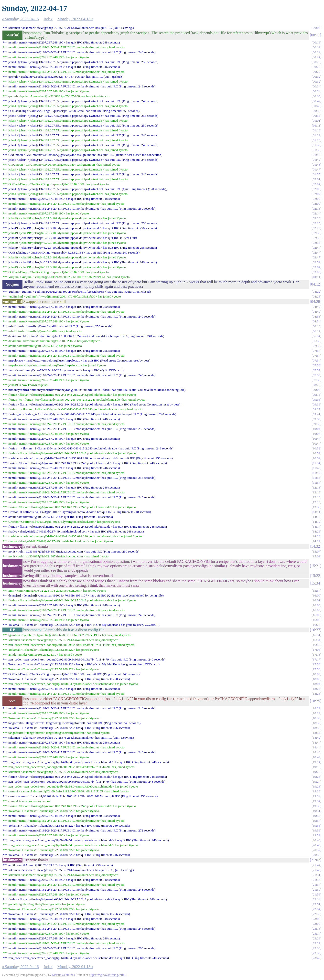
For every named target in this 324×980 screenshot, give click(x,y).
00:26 (316, 62)
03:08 (316, 272)
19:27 (316, 782)
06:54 (316, 336)
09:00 (316, 390)
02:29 (316, 228)
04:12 (315, 284)
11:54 (317, 483)
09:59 (316, 419)
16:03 (316, 605)
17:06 (316, 650)
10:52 (316, 448)
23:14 (316, 933)
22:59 (316, 914)
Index (48, 19)
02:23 (316, 218)
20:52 (316, 850)
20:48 (316, 845)
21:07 (315, 860)
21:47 (316, 865)
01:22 (316, 135)
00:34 (316, 86)
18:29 (316, 708)
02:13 (316, 208)
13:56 (316, 507)
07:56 (316, 365)
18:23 (316, 689)
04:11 (317, 277)
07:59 (316, 380)
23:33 (316, 948)
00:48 (316, 106)
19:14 (316, 762)
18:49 (316, 757)
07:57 (316, 370)
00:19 (316, 42)
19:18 (316, 767)
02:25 (316, 223)
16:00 (316, 595)
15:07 (316, 551)
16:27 (315, 630)
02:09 (316, 199)
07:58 (316, 375)
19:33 (316, 791)
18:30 (316, 718)
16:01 (316, 600)
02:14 (316, 213)
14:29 (316, 541)
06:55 (316, 341)
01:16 (316, 130)
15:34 (315, 583)
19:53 (316, 816)
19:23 (316, 777)
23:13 (316, 929)
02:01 (316, 179)
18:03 (316, 674)
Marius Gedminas (63, 975)
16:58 (316, 645)
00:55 (316, 111)
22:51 (316, 904)
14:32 (315, 546)
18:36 (316, 728)
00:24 (316, 52)
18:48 (316, 752)
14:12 (316, 517)
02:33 (316, 233)
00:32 (316, 77)
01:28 (316, 140)
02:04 (316, 184)
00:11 (315, 35)
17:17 (316, 659)
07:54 (316, 351)
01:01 (316, 121)
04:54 (316, 321)
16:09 (316, 615)
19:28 (316, 786)
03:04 (316, 267)
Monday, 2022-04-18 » (75, 19)
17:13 (316, 655)
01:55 (316, 174)
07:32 (316, 346)
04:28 (316, 296)
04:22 (316, 292)
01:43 (316, 165)
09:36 (316, 399)
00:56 (316, 116)
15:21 (315, 566)
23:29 (316, 943)
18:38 (316, 733)
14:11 (317, 512)
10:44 (316, 439)
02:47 (316, 252)
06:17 (316, 331)
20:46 (316, 840)
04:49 (316, 307)
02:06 (316, 189)
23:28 (316, 938)
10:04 (316, 429)
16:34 (316, 640)
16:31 (316, 635)
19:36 (316, 806)
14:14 (316, 527)
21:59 (316, 889)
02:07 (316, 194)
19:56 (316, 826)
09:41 (316, 414)
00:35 (316, 96)
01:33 (316, 145)
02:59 (316, 262)
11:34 (317, 463)
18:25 (315, 701)
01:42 (316, 155)
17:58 (316, 664)
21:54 (316, 880)
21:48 (316, 870)
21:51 (316, 875)
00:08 (316, 28)
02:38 (316, 238)
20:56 (316, 855)
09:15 (316, 395)
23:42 (316, 958)
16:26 (316, 625)
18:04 (316, 684)
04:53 (316, 316)
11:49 (317, 468)
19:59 (316, 830)
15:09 (316, 556)
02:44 (316, 248)
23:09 (316, 919)
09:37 (316, 409)
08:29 (316, 385)
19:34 (316, 796)
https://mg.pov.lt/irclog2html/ (108, 975)
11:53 (317, 478)
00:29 (316, 67)
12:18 (316, 497)
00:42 (316, 101)
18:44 (316, 742)
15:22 (315, 576)
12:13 (316, 487)
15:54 (316, 591)
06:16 (316, 326)
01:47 (316, 169)
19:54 (316, 821)
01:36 (316, 150)
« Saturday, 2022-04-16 (20, 19)
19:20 (316, 772)
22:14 (316, 899)
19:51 (316, 811)
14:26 (316, 531)
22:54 (316, 909)
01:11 (317, 125)
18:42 (316, 738)
